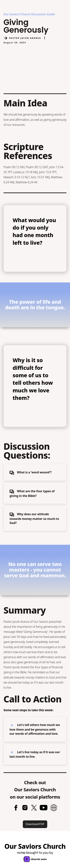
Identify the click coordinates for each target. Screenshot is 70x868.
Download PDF (35, 824)
